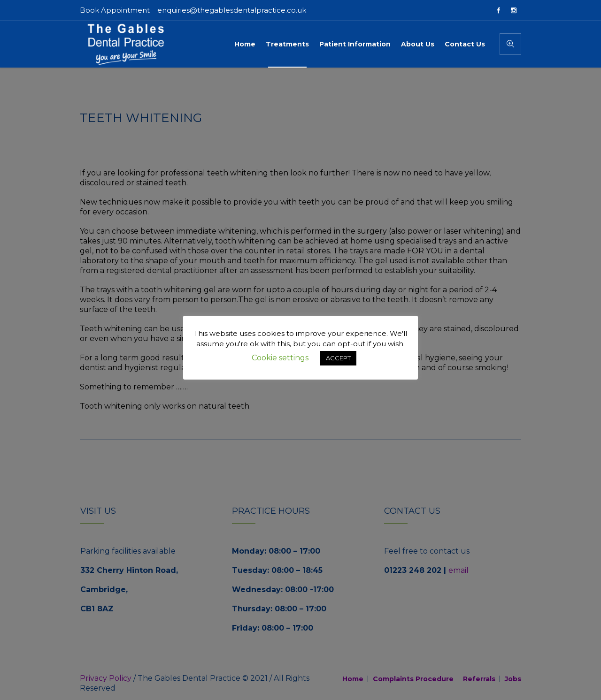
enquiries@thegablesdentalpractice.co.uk (232, 10)
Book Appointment (115, 10)
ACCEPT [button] (338, 358)
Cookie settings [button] (280, 358)
